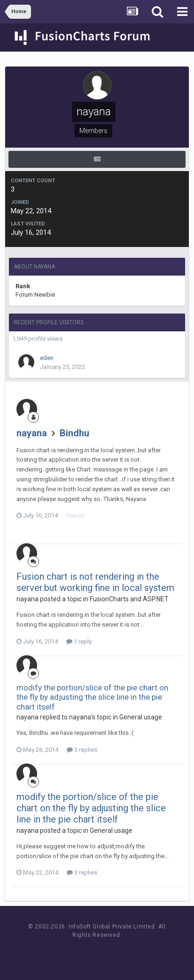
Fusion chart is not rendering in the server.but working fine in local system (95, 582)
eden (47, 358)
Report (75, 515)
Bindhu (74, 433)
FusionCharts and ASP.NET (129, 599)
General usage (141, 717)
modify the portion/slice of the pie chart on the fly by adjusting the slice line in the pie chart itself (92, 697)
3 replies (82, 750)
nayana (32, 433)
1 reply (79, 641)
